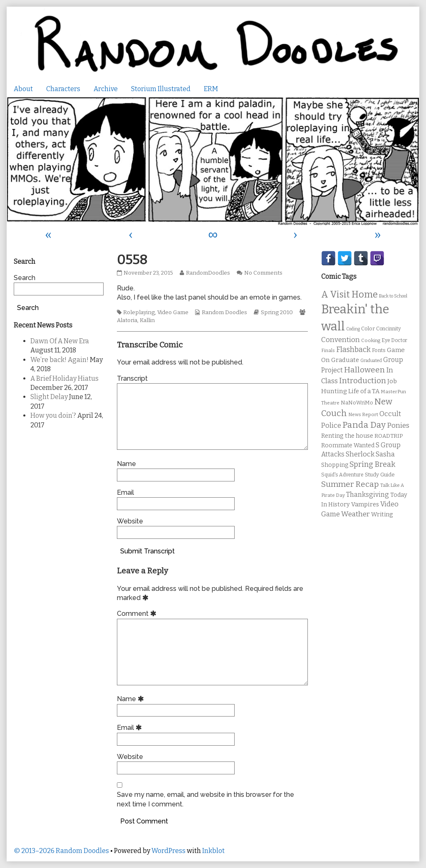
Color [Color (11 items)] (368, 329)
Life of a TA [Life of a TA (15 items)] (364, 391)
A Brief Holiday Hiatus (64, 378)
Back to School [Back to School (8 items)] (393, 296)
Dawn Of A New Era (60, 341)
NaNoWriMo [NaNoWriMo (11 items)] (357, 403)
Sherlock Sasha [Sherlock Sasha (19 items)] (370, 454)
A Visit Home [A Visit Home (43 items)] (349, 295)
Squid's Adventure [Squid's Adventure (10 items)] (342, 475)
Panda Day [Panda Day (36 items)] (364, 425)
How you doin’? (53, 415)
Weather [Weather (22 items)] (355, 514)
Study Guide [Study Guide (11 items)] (380, 475)
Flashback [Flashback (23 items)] (353, 350)
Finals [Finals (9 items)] (328, 350)
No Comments (263, 273)
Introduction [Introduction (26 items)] (363, 381)
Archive (106, 89)
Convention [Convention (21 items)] (341, 340)
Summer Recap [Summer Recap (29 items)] (350, 484)
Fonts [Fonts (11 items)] (379, 350)
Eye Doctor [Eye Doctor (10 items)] (394, 340)
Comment (138, 614)
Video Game (173, 312)
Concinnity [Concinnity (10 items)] (388, 329)
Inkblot (213, 851)
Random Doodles (224, 312)
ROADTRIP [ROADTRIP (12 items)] (389, 436)
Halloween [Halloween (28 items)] (364, 370)
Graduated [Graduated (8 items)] (371, 361)
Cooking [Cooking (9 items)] (371, 340)
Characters (63, 89)
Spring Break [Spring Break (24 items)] (372, 464)
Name (126, 464)
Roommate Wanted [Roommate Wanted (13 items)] (348, 445)
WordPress (168, 851)
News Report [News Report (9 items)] (363, 414)
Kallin (147, 320)
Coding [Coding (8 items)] (353, 329)
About (23, 89)
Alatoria (127, 320)
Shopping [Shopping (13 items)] (335, 465)
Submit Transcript (147, 551)
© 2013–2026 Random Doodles (61, 851)
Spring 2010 (277, 312)
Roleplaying (139, 312)
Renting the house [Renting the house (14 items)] (347, 436)
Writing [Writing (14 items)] (382, 515)
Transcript (132, 378)
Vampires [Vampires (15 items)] (365, 504)
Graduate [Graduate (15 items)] (345, 360)
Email (125, 492)
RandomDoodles (208, 273)
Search (25, 278)
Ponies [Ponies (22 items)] (398, 425)
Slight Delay (49, 397)
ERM (211, 89)
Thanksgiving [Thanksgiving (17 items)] (368, 495)
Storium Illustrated (161, 89)
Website (130, 521)
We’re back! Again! (59, 360)
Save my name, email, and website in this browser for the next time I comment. (206, 799)
